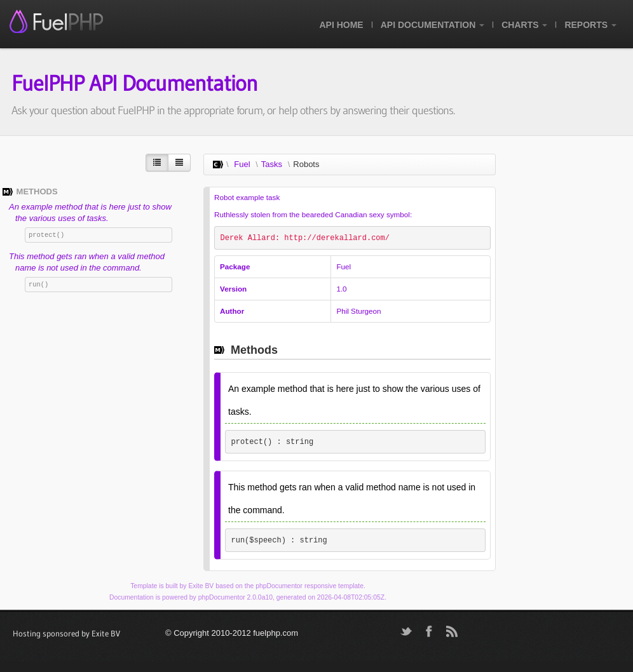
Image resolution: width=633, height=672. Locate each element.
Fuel (242, 164)
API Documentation (432, 25)
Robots (306, 164)
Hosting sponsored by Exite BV (66, 633)
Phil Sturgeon (358, 311)
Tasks (272, 164)
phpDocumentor (279, 586)
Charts (524, 25)
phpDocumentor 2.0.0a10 (235, 597)
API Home (341, 25)
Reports (590, 25)
